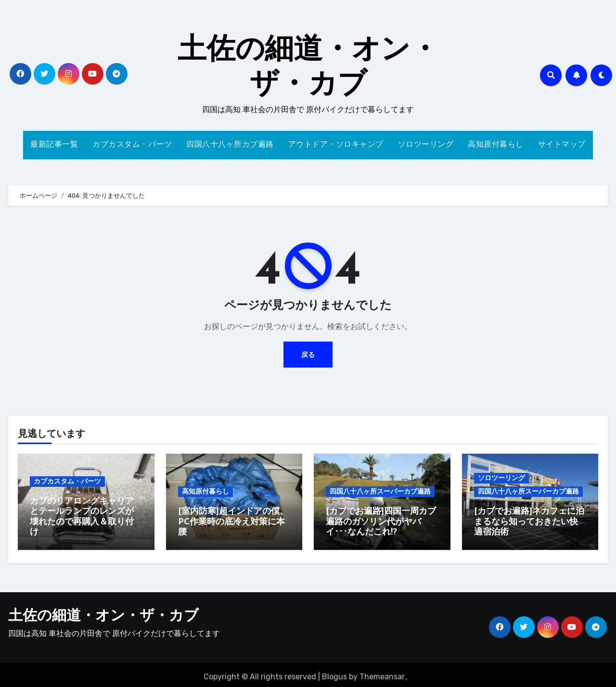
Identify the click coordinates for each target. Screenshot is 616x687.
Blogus (334, 673)
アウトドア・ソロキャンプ (336, 145)
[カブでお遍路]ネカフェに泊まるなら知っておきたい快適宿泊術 (529, 522)
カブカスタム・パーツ (132, 145)
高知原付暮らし (496, 145)
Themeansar (382, 673)
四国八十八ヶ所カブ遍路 (230, 145)
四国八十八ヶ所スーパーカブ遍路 (380, 491)
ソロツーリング (426, 145)
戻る (308, 354)
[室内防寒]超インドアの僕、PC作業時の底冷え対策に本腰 (233, 522)
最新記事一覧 (54, 145)
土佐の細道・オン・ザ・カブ (103, 613)
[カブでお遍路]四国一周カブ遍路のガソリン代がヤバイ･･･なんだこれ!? (381, 522)
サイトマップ (562, 145)
